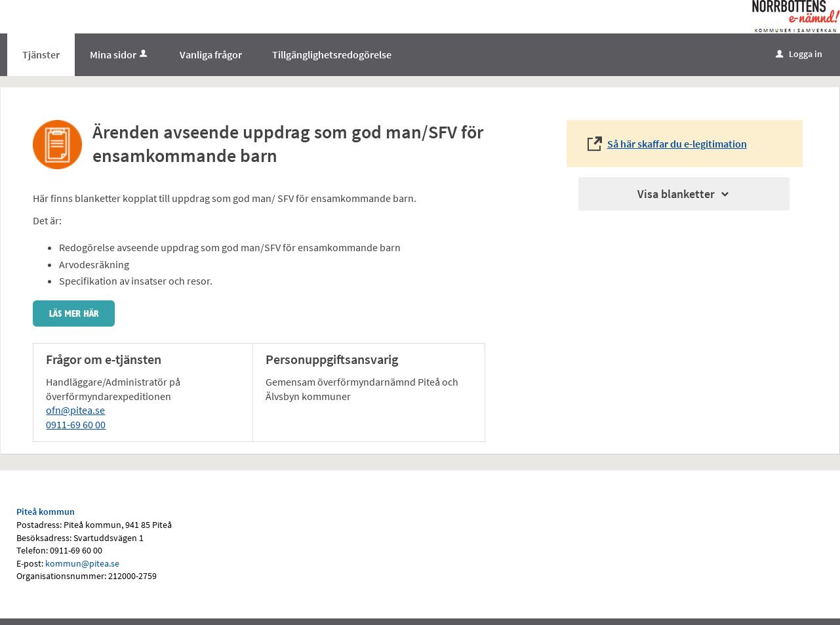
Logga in (799, 54)
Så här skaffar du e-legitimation (677, 144)
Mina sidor (120, 54)
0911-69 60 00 (76, 424)
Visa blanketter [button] (684, 194)
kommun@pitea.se (82, 563)
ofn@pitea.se (75, 410)
